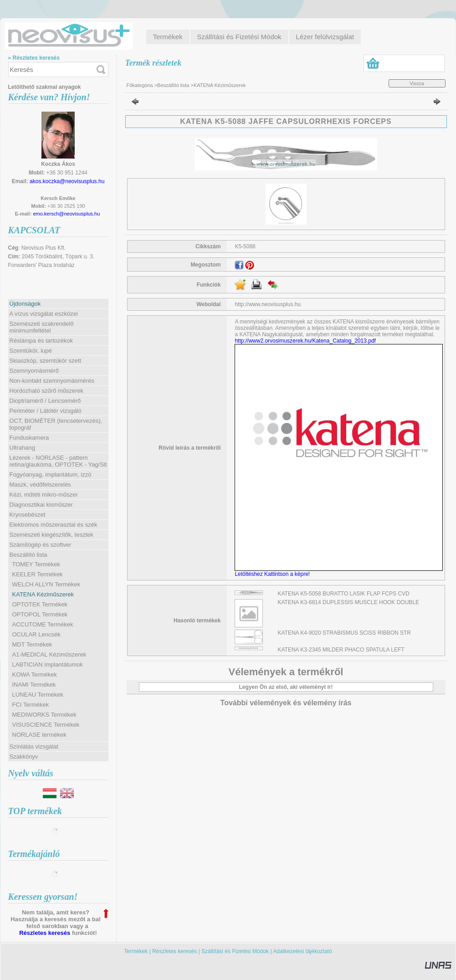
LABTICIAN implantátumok (48, 664)
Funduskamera (29, 438)
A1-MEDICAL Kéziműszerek (49, 654)
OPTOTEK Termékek (40, 604)
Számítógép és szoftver (41, 545)
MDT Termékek (32, 644)
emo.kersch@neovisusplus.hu (66, 214)
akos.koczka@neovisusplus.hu (67, 181)
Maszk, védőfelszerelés (40, 485)
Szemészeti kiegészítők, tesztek (51, 535)
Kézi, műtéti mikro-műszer (44, 495)
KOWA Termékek (35, 675)
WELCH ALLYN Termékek (46, 584)
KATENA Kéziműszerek (43, 594)
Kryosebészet (28, 515)
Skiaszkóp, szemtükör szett (46, 361)
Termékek (136, 951)
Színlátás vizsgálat (34, 747)
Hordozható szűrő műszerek (47, 391)
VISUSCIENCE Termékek (46, 725)
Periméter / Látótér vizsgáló (46, 411)
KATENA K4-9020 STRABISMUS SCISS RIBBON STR (345, 633)
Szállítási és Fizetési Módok (235, 951)
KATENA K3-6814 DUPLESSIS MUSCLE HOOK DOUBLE (349, 602)
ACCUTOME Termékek (43, 624)
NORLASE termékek (39, 735)
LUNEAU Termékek (38, 695)
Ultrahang (22, 448)
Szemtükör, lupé (31, 351)
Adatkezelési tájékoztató (302, 951)
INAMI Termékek (34, 685)
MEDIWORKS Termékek (44, 715)
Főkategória (140, 85)
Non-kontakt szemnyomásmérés (52, 381)
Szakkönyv (24, 757)
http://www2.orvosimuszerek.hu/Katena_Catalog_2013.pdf (305, 341)
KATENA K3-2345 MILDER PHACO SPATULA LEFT (341, 650)
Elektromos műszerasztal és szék (54, 525)
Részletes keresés (45, 933)
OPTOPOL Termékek (40, 614)
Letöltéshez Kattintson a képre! (274, 574)
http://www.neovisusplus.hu (268, 304)
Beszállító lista (173, 85)
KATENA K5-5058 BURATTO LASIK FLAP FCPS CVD (344, 594)
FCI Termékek (31, 705)
